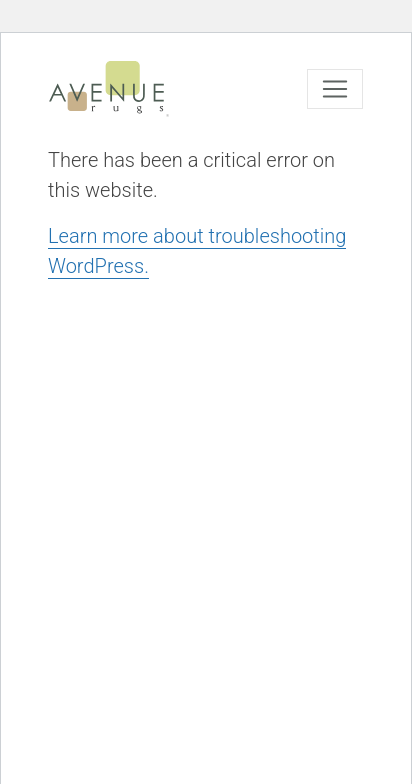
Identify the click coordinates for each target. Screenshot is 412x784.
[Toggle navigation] (335, 89)
